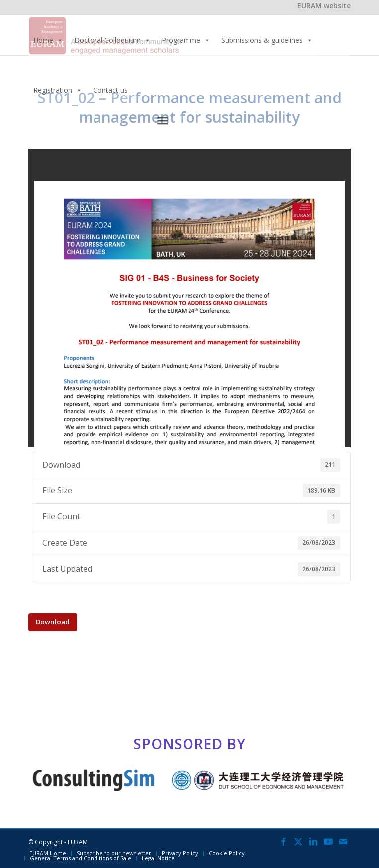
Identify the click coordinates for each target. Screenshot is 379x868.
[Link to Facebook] (284, 841)
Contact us (110, 90)
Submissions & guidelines (267, 40)
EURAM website (324, 6)
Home (48, 40)
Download (53, 622)
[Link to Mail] (343, 841)
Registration (58, 90)
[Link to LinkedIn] (313, 841)
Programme (186, 40)
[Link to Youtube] (328, 841)
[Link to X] (298, 841)
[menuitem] (254, 121)
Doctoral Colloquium (112, 40)
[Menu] (162, 121)
